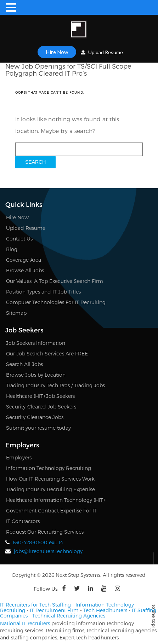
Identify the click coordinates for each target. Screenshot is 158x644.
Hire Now (57, 52)
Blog (12, 249)
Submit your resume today (38, 428)
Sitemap (16, 313)
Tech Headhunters (105, 610)
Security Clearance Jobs (35, 417)
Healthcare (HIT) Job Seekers (40, 396)
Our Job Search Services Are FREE (47, 353)
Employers (19, 457)
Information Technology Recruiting (49, 468)
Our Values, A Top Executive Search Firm (55, 281)
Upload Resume (102, 52)
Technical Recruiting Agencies (69, 616)
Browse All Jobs (25, 270)
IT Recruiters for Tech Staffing (35, 605)
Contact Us (19, 239)
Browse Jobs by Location (36, 375)
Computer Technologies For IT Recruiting (56, 302)
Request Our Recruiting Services (45, 532)
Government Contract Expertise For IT (51, 510)
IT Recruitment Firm (54, 610)
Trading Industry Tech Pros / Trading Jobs (55, 385)
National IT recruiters (25, 623)
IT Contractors (23, 521)
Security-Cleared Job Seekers (41, 407)
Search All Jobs (24, 364)
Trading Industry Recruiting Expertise (50, 489)
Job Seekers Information (36, 343)
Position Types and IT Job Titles (43, 292)
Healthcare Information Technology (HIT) (55, 500)
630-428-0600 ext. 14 (38, 542)
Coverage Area (24, 260)
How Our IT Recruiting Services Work (50, 479)
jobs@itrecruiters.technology (48, 551)
